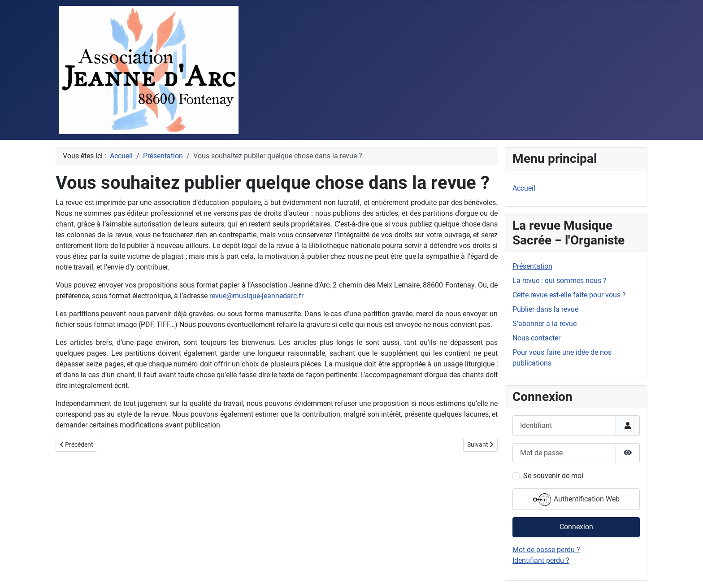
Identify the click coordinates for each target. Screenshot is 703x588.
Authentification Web (576, 500)
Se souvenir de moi (553, 476)
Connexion (576, 527)
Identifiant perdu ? (541, 560)
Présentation (532, 266)
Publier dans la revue (545, 309)
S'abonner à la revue (545, 324)
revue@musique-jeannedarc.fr (256, 296)
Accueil (524, 188)
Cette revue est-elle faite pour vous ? (569, 295)
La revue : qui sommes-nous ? (560, 281)
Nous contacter (536, 338)
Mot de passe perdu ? (546, 550)
